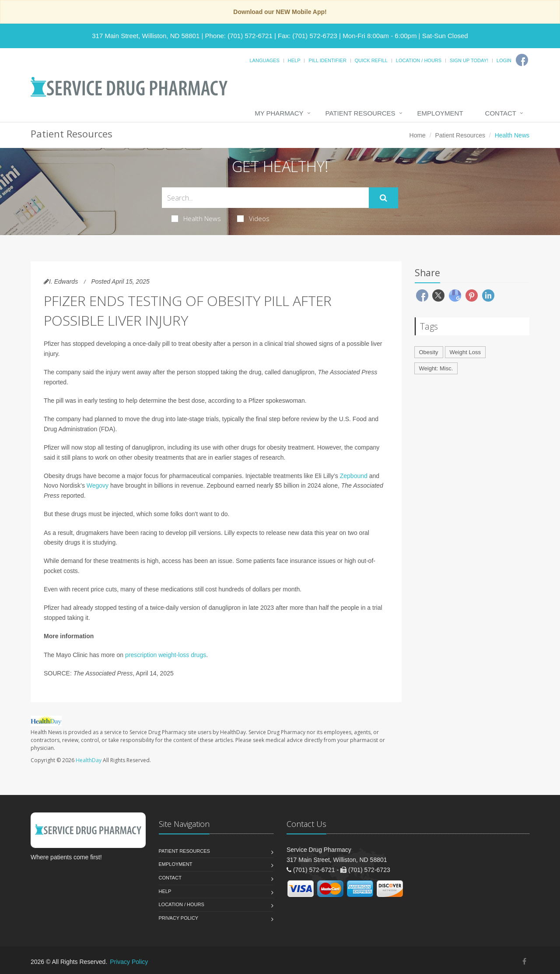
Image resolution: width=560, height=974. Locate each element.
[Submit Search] (383, 198)
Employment (440, 113)
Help (294, 60)
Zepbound (354, 476)
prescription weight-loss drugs (166, 655)
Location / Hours (419, 60)
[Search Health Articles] (265, 198)
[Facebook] (522, 60)
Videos (253, 218)
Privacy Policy (179, 918)
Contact (501, 113)
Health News (196, 218)
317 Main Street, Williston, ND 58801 (146, 36)
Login (504, 60)
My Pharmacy (279, 113)
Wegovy (98, 485)
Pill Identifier (327, 60)
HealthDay (89, 760)
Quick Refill (371, 60)
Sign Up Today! (469, 60)
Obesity (429, 352)
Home (418, 135)
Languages (264, 60)
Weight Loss (465, 352)
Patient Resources (360, 113)
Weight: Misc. (436, 368)
